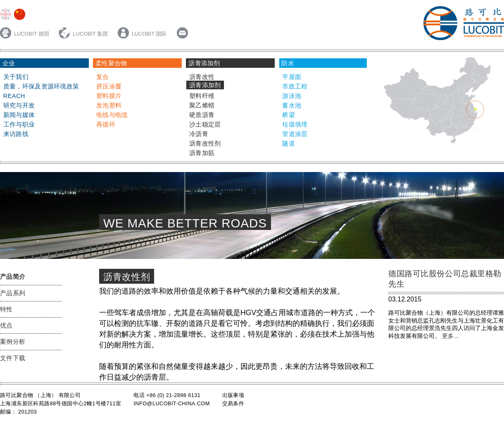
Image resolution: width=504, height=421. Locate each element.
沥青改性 (202, 77)
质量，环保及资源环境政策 (41, 86)
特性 (6, 309)
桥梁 (289, 115)
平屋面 (292, 77)
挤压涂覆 (109, 86)
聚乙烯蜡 (202, 105)
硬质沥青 (202, 115)
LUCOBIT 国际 (142, 34)
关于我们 (16, 77)
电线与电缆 (112, 115)
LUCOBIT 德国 (25, 34)
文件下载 (13, 358)
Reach (14, 96)
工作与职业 (19, 124)
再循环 (106, 124)
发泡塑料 (109, 105)
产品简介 (13, 277)
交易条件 (233, 403)
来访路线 (16, 134)
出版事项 (233, 395)
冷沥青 (199, 134)
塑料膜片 (109, 96)
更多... (449, 336)
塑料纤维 (202, 96)
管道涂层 (295, 134)
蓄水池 (292, 105)
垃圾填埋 (295, 124)
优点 (6, 325)
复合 (103, 77)
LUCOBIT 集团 (84, 34)
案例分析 (13, 342)
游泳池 (292, 96)
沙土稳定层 (205, 124)
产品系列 (13, 293)
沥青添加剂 (205, 85)
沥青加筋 (202, 153)
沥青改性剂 (205, 144)
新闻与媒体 (19, 115)
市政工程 (295, 86)
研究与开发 (19, 105)
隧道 (289, 144)
